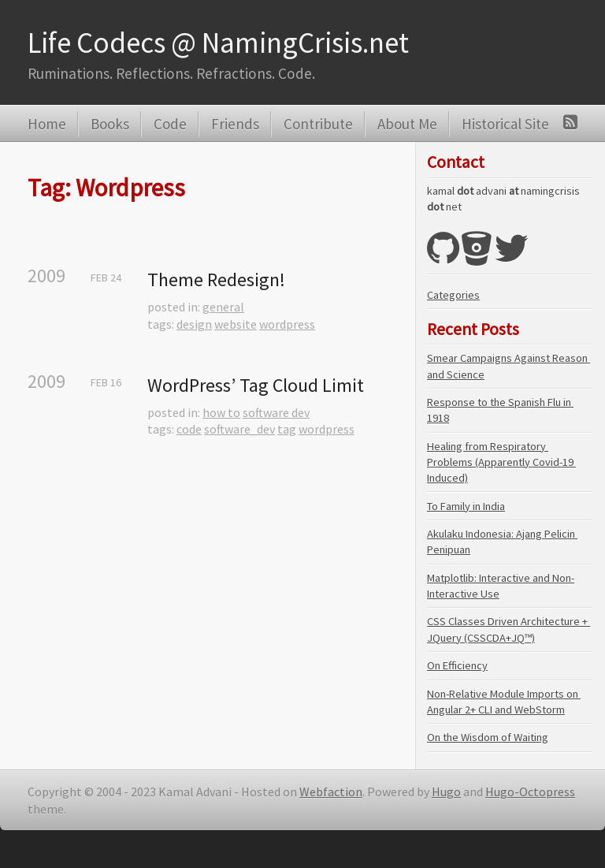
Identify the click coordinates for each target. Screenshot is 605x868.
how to (221, 412)
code (189, 429)
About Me (407, 124)
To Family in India (466, 506)
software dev (276, 412)
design (194, 324)
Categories (453, 295)
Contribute (318, 124)
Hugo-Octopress (530, 792)
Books (110, 124)
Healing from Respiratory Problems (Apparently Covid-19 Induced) (501, 462)
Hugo (446, 792)
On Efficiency (457, 665)
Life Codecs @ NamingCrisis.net (218, 43)
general (223, 307)
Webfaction (331, 792)
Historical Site (505, 124)
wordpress (287, 324)
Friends (235, 124)
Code (170, 124)
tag (287, 429)
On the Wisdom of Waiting (488, 737)
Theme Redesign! (216, 279)
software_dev (239, 429)
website (236, 324)
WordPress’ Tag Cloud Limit (256, 385)
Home (47, 124)
